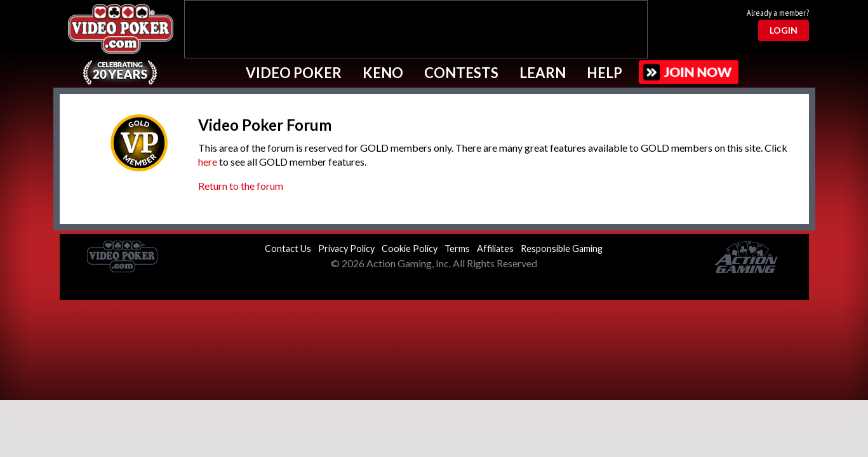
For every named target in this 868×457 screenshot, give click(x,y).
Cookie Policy (410, 248)
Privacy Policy (346, 248)
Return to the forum (241, 186)
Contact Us (288, 248)
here (208, 162)
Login (784, 30)
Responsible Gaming (562, 248)
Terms (457, 248)
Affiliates (495, 248)
